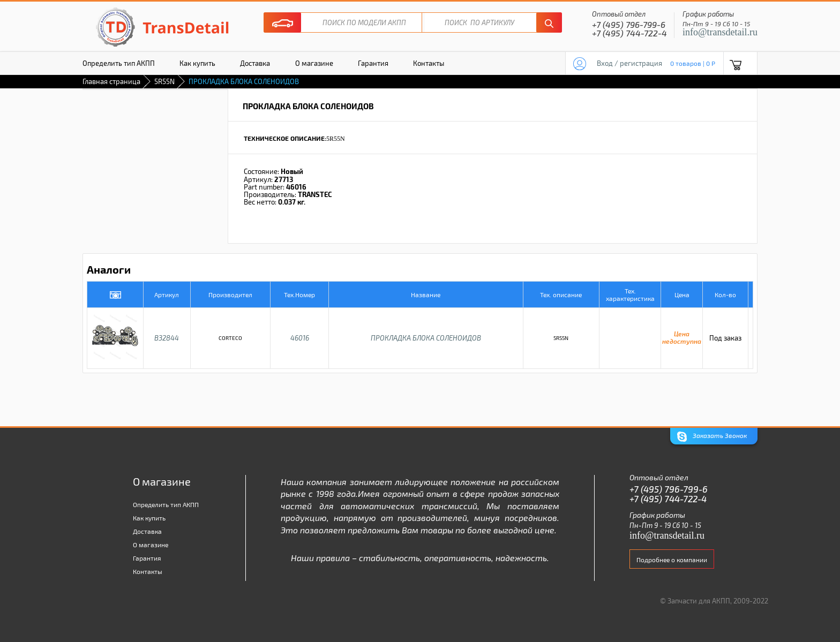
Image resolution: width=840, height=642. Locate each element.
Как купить (197, 63)
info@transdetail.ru (720, 32)
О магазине (314, 63)
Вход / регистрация (629, 63)
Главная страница (111, 81)
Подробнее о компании (672, 560)
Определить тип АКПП (119, 63)
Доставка (255, 63)
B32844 (167, 338)
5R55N (164, 81)
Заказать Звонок (712, 437)
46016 (300, 338)
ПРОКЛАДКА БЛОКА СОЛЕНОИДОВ (426, 338)
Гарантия (373, 63)
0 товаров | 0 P (693, 63)
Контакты (429, 63)
